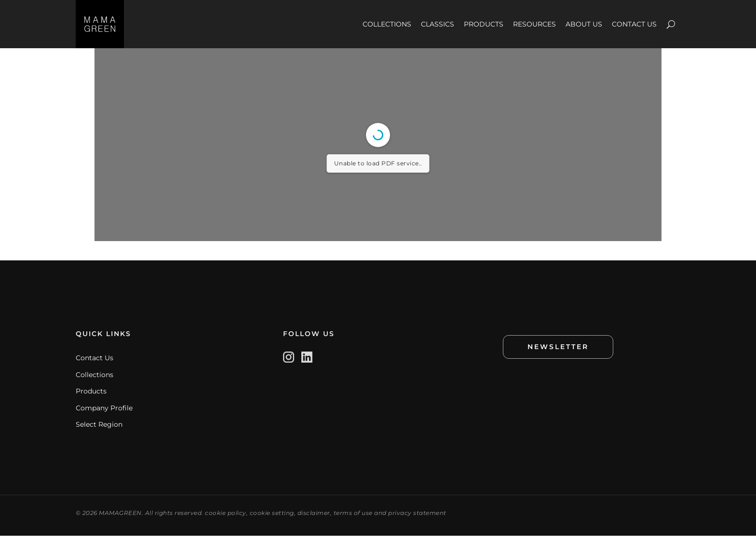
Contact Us (94, 377)
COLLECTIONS (387, 24)
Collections (94, 394)
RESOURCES (534, 24)
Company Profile (104, 427)
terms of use (353, 532)
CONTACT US (634, 24)
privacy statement (417, 532)
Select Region (99, 444)
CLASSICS (438, 24)
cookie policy (226, 532)
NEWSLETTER (558, 366)
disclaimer (314, 532)
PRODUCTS (484, 24)
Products (91, 410)
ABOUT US (584, 24)
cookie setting (272, 532)
